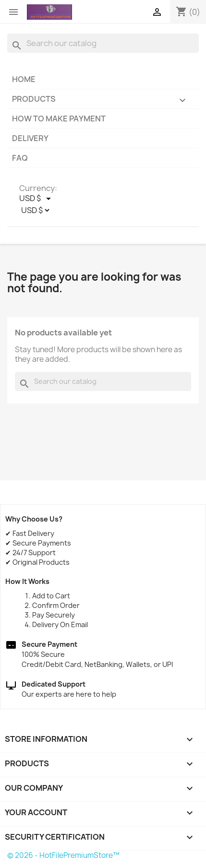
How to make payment (59, 119)
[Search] (103, 43)
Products (103, 101)
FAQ (20, 158)
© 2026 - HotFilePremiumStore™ (63, 855)
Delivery (30, 138)
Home (24, 79)
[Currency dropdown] (37, 199)
